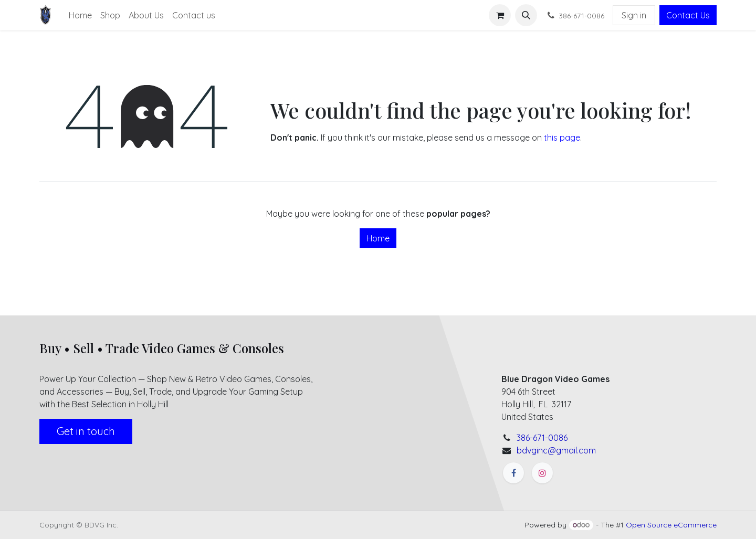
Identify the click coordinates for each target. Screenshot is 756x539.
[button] (526, 15)
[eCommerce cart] (500, 15)
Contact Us (688, 15)
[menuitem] (80, 15)
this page (562, 138)
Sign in (634, 15)
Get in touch (86, 431)
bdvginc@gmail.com (556, 450)
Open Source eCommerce (671, 525)
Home (378, 238)
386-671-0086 (542, 438)
